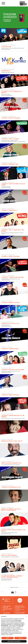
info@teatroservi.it (6, 614)
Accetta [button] (20, 638)
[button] (26, 616)
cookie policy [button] (21, 625)
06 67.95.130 (7, 613)
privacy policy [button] (18, 620)
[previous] (2, 592)
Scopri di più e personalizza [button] (14, 641)
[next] (26, 592)
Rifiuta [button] (8, 638)
